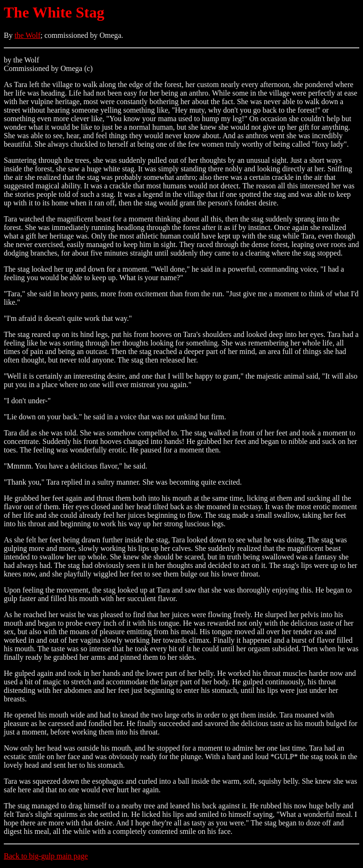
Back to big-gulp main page (46, 856)
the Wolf (28, 35)
